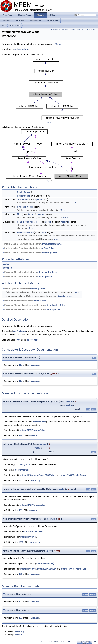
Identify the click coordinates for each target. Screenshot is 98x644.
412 (20, 365)
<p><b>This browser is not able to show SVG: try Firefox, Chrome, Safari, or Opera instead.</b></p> (49, 89)
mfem (4, 25)
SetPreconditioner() (45, 563)
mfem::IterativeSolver (52, 244)
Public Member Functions (59, 29)
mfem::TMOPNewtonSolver (33, 430)
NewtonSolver (15, 25)
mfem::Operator (50, 253)
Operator (39, 199)
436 (20, 510)
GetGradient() (19, 331)
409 (20, 602)
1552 (21, 542)
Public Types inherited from (24, 289)
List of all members (91, 29)
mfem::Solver (48, 248)
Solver (30, 207)
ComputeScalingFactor (28, 222)
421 (20, 574)
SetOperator (23, 199)
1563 (21, 480)
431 (20, 435)
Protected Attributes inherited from (30, 272)
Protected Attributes (76, 29)
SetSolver (22, 207)
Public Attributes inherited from (24, 301)
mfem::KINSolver (28, 475)
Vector (31, 214)
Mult (19, 214)
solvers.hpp (21, 49)
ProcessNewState (25, 233)
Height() (25, 464)
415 (20, 381)
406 (19, 340)
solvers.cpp (35, 480)
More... (58, 44)
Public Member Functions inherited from (32, 244)
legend (49, 123)
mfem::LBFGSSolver (46, 475)
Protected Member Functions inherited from (34, 305)
